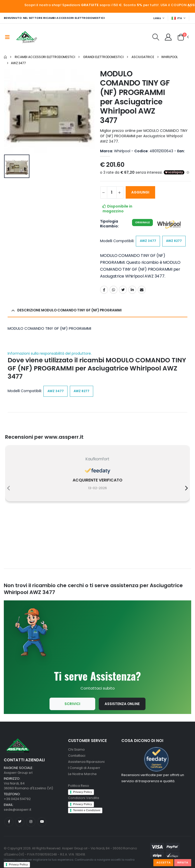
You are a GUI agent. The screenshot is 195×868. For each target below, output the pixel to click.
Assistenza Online (122, 706)
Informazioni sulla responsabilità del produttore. (50, 354)
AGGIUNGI (141, 192)
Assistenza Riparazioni (87, 764)
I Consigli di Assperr (84, 770)
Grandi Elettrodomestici (103, 57)
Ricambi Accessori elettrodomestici (45, 57)
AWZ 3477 (18, 63)
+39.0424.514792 (18, 801)
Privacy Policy (18, 864)
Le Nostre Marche (82, 776)
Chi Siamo (76, 752)
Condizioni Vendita (84, 800)
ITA (177, 18)
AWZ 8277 (175, 241)
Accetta (163, 862)
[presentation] (9, 489)
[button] (155, 38)
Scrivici (72, 706)
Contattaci (77, 758)
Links (157, 18)
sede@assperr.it (18, 812)
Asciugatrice (143, 57)
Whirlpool (169, 57)
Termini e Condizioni (87, 812)
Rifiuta (183, 862)
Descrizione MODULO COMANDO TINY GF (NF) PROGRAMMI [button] (72, 311)
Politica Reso (79, 788)
